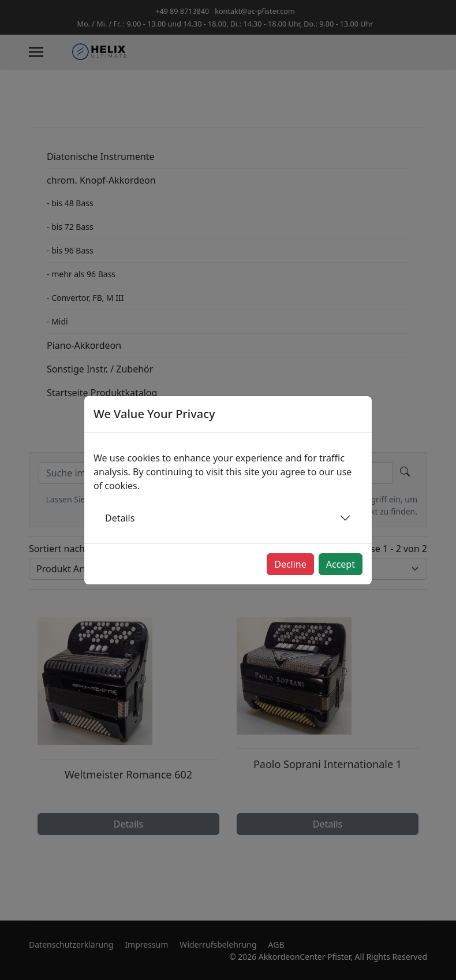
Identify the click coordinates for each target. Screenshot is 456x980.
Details (120, 518)
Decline (290, 564)
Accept (341, 564)
